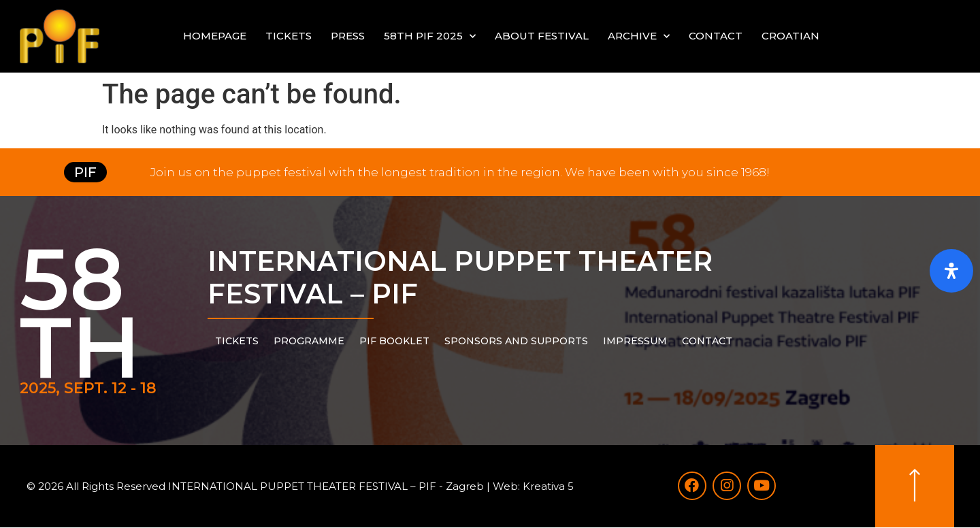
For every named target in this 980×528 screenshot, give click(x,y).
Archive (639, 36)
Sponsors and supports (516, 341)
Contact (716, 36)
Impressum (635, 341)
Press (348, 36)
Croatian (790, 36)
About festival (542, 36)
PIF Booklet (394, 341)
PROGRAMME (309, 341)
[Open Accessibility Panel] (951, 271)
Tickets (289, 36)
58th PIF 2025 (430, 36)
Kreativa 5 (548, 486)
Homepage (215, 36)
